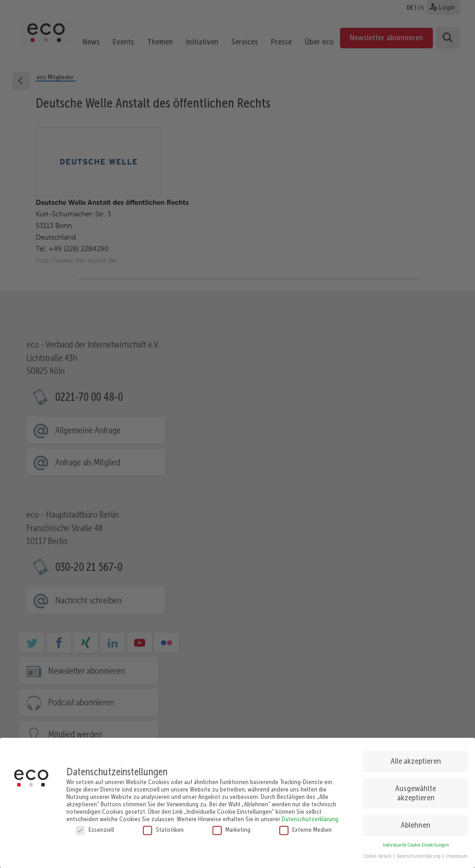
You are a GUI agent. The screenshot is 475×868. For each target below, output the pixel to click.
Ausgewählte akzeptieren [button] (416, 789)
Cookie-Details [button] (378, 852)
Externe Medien (305, 826)
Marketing (231, 826)
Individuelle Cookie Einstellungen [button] (416, 841)
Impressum (457, 852)
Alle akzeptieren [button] (416, 757)
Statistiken (163, 826)
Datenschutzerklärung (310, 815)
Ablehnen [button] (416, 821)
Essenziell (95, 826)
